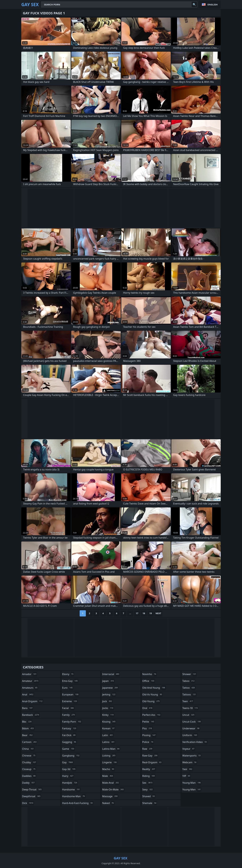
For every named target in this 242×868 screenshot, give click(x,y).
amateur (31, 681)
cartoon (30, 742)
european (71, 694)
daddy (29, 783)
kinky (108, 715)
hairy (68, 776)
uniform (190, 735)
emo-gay (70, 681)
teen (188, 701)
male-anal (111, 783)
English (213, 4)
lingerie (110, 762)
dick (28, 803)
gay (68, 762)
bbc (27, 722)
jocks (108, 708)
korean (109, 728)
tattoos (189, 694)
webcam (190, 762)
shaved (149, 796)
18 (144, 613)
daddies (29, 776)
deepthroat (32, 796)
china (28, 749)
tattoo (189, 688)
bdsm (28, 728)
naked (108, 803)
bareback (31, 715)
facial (68, 708)
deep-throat (32, 789)
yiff (187, 776)
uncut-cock (192, 722)
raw (148, 749)
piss (147, 728)
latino (109, 742)
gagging (70, 742)
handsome (71, 789)
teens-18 (190, 708)
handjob (70, 783)
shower (190, 674)
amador (30, 674)
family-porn (72, 722)
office (149, 681)
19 (151, 613)
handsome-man (74, 796)
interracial (111, 674)
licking (109, 756)
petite (149, 722)
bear (28, 735)
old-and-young (154, 688)
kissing (109, 722)
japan (108, 681)
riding (149, 776)
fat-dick (69, 735)
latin (108, 735)
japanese (110, 688)
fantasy (70, 728)
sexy (148, 789)
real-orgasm (152, 762)
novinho (150, 674)
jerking (109, 694)
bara (28, 708)
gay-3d (69, 769)
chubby (29, 762)
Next (158, 613)
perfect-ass (152, 715)
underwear (191, 728)
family (69, 715)
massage (110, 796)
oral (148, 708)
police (148, 742)
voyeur (189, 749)
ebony (68, 674)
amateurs (30, 688)
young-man (192, 783)
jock (107, 701)
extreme (70, 701)
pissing (149, 735)
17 (137, 613)
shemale (150, 803)
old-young (151, 701)
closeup (29, 769)
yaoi (188, 769)
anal (28, 694)
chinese (29, 756)
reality (149, 769)
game (69, 749)
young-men (192, 789)
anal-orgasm (33, 701)
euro (68, 688)
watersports (192, 756)
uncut (189, 715)
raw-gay (150, 756)
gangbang (71, 756)
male (108, 776)
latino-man (111, 749)
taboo (189, 681)
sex (148, 783)
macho (108, 769)
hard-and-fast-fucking (78, 803)
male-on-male (113, 789)
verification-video (195, 742)
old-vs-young (152, 694)
